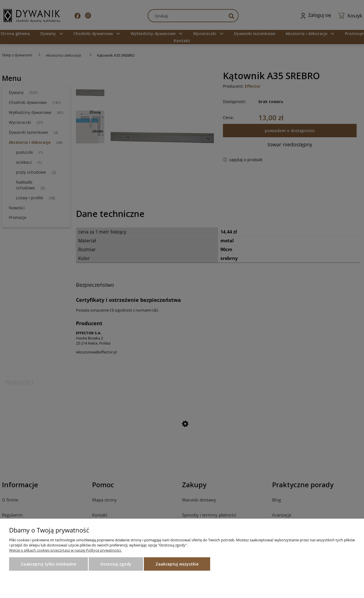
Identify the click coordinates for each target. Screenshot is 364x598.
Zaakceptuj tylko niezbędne (48, 564)
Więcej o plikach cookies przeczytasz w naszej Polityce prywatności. (65, 550)
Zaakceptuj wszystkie (177, 564)
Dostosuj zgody (116, 564)
